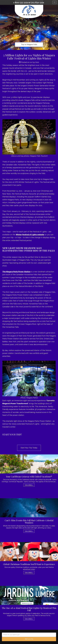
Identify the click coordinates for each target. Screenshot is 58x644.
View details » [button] (29, 485)
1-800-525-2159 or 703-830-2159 (29, 2)
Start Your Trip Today (29, 448)
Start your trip (29, 639)
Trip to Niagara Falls (29, 44)
